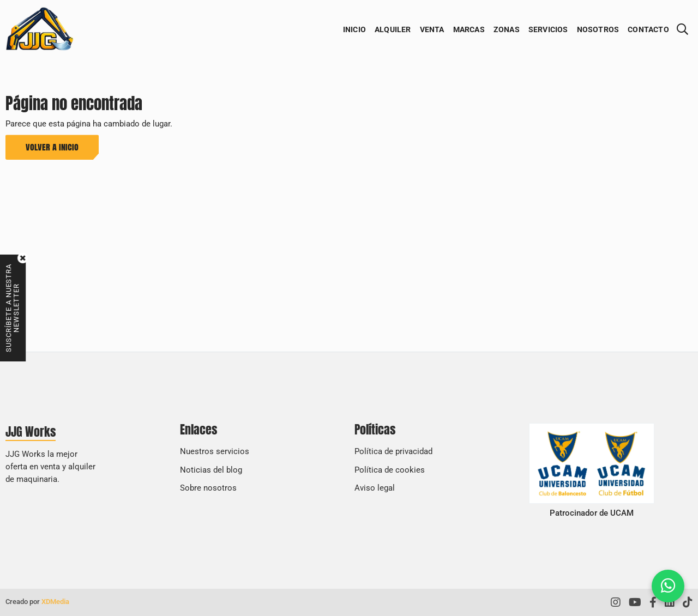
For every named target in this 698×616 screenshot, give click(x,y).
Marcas (469, 29)
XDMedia (55, 602)
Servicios (548, 29)
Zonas (507, 29)
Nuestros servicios (215, 451)
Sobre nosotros (208, 488)
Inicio (354, 29)
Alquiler (393, 29)
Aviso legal (375, 488)
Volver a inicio (52, 147)
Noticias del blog (211, 470)
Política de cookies (390, 470)
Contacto (648, 29)
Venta (432, 29)
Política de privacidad (393, 451)
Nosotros (598, 29)
